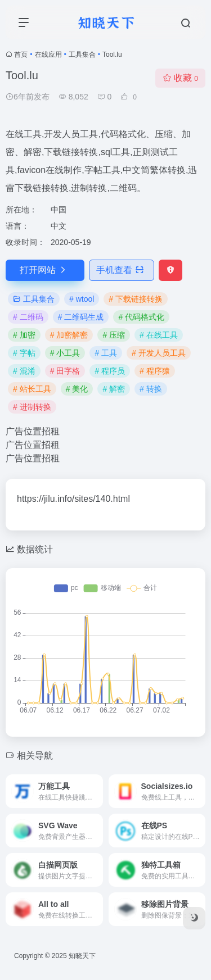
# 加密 (24, 335)
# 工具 (106, 353)
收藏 (180, 78)
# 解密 (114, 389)
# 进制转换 (32, 407)
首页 (21, 55)
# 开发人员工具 (159, 353)
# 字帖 (24, 353)
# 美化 (77, 389)
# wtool (82, 299)
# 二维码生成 (81, 317)
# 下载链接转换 (136, 299)
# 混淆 (24, 371)
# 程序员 (110, 371)
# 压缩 (114, 335)
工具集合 (82, 55)
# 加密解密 (69, 335)
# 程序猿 (155, 371)
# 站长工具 (32, 389)
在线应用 (48, 55)
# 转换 (151, 389)
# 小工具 (65, 353)
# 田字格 (65, 371)
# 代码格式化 (141, 317)
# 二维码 (28, 317)
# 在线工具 (159, 335)
